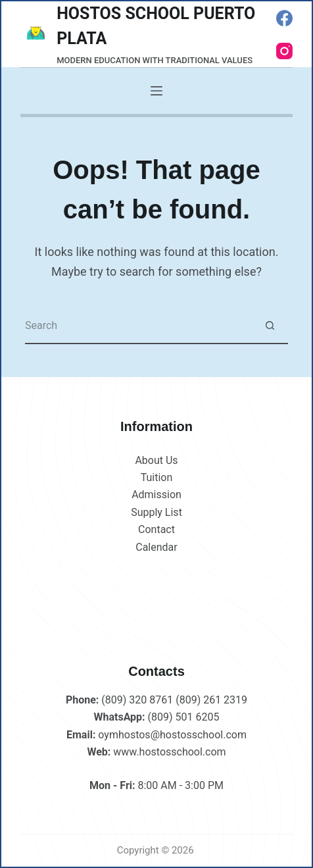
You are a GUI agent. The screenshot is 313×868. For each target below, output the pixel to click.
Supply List (156, 512)
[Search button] (270, 326)
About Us (156, 460)
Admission (156, 495)
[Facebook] (284, 18)
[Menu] (156, 91)
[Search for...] (138, 326)
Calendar (156, 547)
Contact (156, 529)
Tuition (157, 477)
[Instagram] (284, 51)
